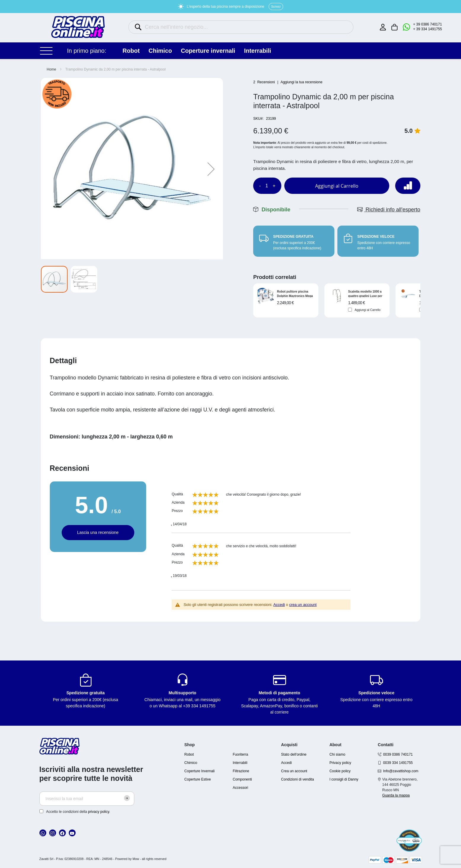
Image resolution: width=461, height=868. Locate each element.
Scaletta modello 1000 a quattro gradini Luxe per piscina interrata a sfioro (365, 294)
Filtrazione (241, 771)
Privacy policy (340, 763)
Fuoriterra (240, 754)
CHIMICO (160, 51)
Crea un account (294, 771)
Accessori (240, 788)
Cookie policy (340, 771)
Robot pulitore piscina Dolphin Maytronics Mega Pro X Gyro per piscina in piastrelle (295, 294)
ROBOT (131, 51)
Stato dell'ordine (294, 754)
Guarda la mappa (396, 795)
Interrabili (240, 763)
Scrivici (276, 7)
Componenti (242, 779)
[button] (211, 169)
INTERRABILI (257, 51)
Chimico (191, 763)
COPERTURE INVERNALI (208, 51)
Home (52, 69)
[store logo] (78, 27)
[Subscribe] (127, 798)
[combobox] (241, 27)
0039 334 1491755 (398, 763)
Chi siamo (337, 754)
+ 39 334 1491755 (428, 29)
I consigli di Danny (344, 779)
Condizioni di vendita (298, 779)
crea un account (303, 605)
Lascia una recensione (98, 532)
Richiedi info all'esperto (389, 210)
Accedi (279, 605)
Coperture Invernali (200, 771)
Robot (189, 754)
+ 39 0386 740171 (428, 24)
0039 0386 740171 (398, 754)
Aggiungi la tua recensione (301, 82)
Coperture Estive (198, 779)
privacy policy (99, 812)
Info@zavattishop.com (401, 771)
